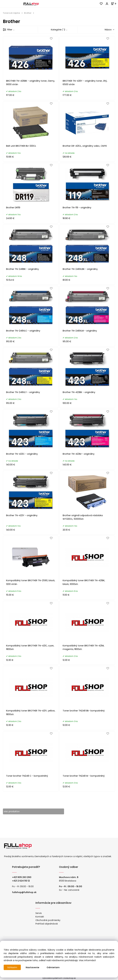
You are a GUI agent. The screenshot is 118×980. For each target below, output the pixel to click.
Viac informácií (87, 960)
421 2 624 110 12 (22, 881)
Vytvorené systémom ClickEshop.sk (59, 978)
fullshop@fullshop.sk (24, 892)
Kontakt (40, 917)
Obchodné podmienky (48, 920)
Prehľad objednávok (47, 924)
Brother (28, 13)
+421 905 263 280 (22, 877)
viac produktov (12, 811)
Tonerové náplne (11, 13)
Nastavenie (33, 967)
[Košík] (114, 4)
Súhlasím (12, 967)
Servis (39, 913)
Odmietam (53, 967)
